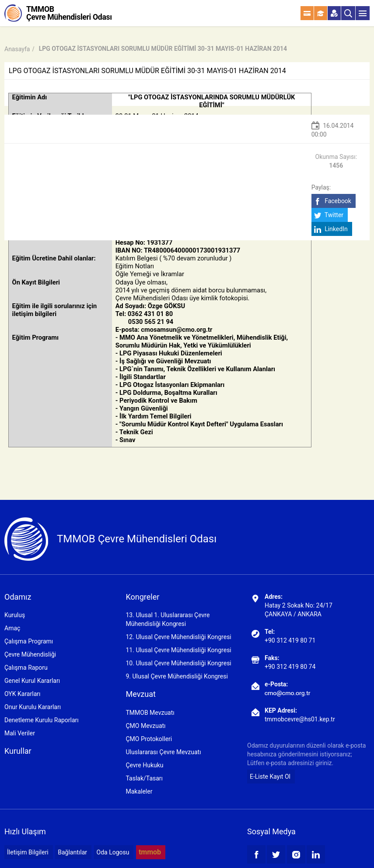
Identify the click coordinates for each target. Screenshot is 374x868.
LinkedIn (331, 229)
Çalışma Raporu (26, 668)
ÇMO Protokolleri (149, 739)
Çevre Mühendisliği (30, 654)
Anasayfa (17, 49)
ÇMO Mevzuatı (145, 726)
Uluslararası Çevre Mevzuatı (163, 752)
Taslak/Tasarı (144, 778)
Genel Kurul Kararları (32, 681)
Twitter (329, 215)
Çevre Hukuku (144, 765)
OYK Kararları (22, 694)
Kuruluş (15, 615)
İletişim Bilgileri (28, 852)
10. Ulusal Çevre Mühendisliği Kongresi (178, 663)
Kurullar (18, 751)
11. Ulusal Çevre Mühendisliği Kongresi (178, 650)
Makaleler (139, 791)
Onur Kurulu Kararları (33, 707)
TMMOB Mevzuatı (150, 713)
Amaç (12, 628)
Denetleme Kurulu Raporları (42, 720)
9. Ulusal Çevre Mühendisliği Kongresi (177, 676)
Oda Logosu (113, 852)
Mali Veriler (20, 733)
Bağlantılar (72, 852)
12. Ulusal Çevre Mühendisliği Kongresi (178, 637)
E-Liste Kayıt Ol (270, 777)
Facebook (333, 201)
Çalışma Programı (29, 641)
